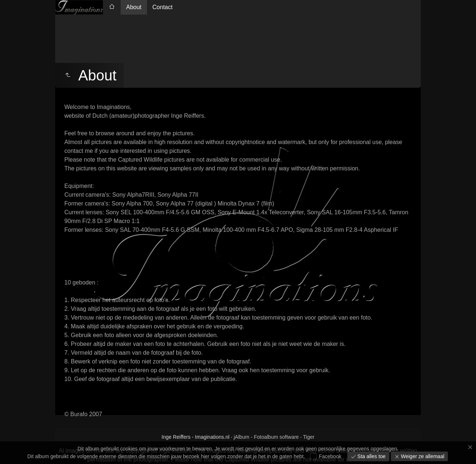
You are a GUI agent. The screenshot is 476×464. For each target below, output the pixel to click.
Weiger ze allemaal (422, 456)
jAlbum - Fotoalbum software (266, 437)
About (134, 7)
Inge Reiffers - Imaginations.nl (196, 437)
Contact (163, 7)
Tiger (309, 437)
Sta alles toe (371, 456)
